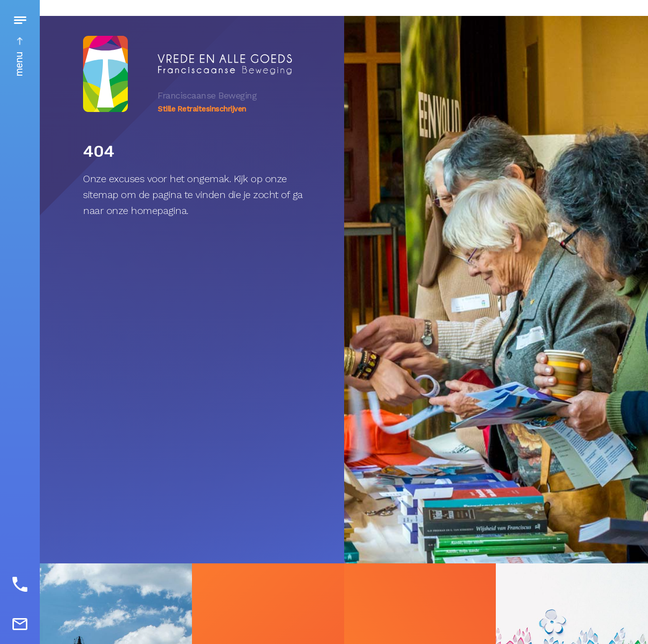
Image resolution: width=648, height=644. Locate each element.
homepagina (159, 211)
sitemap (101, 195)
